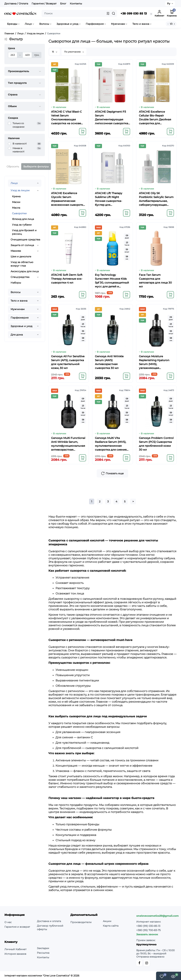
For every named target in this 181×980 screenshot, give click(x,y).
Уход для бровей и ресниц (24, 232)
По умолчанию (74, 52)
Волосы (16, 292)
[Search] (113, 13)
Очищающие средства (25, 240)
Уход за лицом (20, 190)
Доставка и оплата (49, 921)
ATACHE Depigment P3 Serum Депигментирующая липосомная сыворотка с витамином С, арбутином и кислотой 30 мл (112, 118)
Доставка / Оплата (16, 4)
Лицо (14, 183)
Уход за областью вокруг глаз (22, 264)
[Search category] (108, 13)
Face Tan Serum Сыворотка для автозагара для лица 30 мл (155, 281)
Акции (107, 921)
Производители (81, 922)
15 (55, 52)
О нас (8, 922)
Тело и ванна (19, 301)
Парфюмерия (20, 318)
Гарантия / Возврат (44, 4)
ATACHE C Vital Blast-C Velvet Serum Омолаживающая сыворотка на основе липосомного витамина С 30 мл (68, 118)
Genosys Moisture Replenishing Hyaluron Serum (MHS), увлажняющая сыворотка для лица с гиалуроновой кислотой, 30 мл (156, 362)
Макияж (16, 251)
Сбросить (13, 167)
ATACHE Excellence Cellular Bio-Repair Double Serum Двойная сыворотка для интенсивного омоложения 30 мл (155, 118)
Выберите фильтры (36, 167)
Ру (169, 4)
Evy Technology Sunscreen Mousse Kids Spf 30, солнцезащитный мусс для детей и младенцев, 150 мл (112, 281)
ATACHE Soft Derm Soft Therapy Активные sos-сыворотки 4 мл (67, 279)
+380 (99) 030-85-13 (148, 926)
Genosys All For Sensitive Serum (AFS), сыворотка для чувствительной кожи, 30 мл (68, 362)
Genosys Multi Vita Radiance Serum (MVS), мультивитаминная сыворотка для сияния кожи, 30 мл (111, 444)
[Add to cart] (83, 132)
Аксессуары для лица (25, 271)
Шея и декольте (21, 256)
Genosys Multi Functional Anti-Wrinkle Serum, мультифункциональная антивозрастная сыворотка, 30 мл (68, 444)
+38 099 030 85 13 (134, 14)
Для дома (17, 335)
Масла (16, 208)
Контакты (76, 4)
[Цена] (13, 55)
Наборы (16, 283)
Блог (63, 4)
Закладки (43, 948)
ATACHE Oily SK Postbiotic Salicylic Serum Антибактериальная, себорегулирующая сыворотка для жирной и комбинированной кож (156, 199)
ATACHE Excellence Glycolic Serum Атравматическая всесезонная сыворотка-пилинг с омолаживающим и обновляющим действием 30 (68, 199)
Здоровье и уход (21, 326)
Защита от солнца (22, 245)
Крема (16, 196)
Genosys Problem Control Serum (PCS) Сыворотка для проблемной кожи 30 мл (156, 444)
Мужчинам (18, 309)
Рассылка (43, 953)
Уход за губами (22, 225)
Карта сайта (111, 926)
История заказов (15, 954)
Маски (16, 202)
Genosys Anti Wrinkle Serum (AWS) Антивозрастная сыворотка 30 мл (109, 362)
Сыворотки (19, 213)
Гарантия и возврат (17, 927)
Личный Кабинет (15, 949)
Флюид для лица (23, 219)
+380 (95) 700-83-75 (148, 930)
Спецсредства (20, 277)
